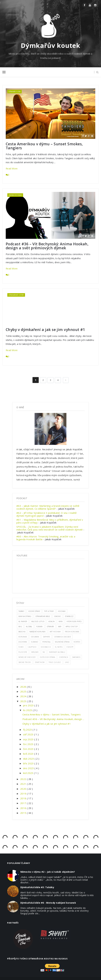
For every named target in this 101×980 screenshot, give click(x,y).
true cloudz (55, 662)
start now (40, 662)
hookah (62, 611)
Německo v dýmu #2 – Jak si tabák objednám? (48, 872)
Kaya (61, 621)
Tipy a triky (49, 611)
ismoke (57, 616)
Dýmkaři (50, 627)
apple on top (72, 627)
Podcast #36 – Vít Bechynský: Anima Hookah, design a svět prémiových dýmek (47, 246)
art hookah (55, 632)
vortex (77, 642)
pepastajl (47, 642)
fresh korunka (72, 632)
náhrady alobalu (57, 652)
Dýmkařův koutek (50, 45)
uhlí (67, 662)
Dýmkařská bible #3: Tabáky (37, 887)
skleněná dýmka (62, 642)
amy (60, 627)
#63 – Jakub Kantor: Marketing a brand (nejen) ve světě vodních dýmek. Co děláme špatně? (48, 507)
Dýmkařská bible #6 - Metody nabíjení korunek (48, 903)
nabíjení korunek (38, 632)
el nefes (59, 647)
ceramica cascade (63, 637)
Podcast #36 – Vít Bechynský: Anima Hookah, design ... (53, 719)
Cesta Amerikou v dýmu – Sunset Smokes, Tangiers (44, 146)
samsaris (76, 657)
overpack (63, 657)
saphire (47, 637)
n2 (44, 652)
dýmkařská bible (43, 616)
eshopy (70, 647)
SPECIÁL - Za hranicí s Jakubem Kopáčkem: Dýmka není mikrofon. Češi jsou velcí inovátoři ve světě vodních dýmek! (50, 528)
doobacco (46, 647)
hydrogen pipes (74, 621)
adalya (51, 621)
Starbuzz (69, 616)
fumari (40, 627)
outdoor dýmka (47, 657)
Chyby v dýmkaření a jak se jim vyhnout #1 (45, 330)
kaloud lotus (38, 621)
